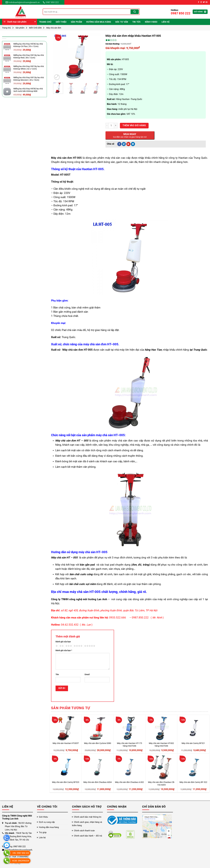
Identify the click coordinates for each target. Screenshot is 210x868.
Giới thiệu (61, 22)
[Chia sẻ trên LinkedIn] (133, 144)
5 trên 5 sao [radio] (89, 646)
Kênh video (151, 22)
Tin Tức (137, 22)
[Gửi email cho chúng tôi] (207, 2)
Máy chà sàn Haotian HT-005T (66, 743)
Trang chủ (45, 22)
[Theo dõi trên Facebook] (199, 2)
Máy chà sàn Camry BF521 (193, 743)
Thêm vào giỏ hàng (134, 125)
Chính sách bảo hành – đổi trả (88, 836)
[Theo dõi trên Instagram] (201, 2)
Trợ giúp (43, 832)
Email (87, 674)
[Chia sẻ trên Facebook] (119, 144)
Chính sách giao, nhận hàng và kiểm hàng (87, 824)
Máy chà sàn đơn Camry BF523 (66, 782)
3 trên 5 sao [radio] (68, 646)
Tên (57, 674)
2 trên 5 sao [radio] (61, 646)
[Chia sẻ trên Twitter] (124, 144)
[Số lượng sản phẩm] (111, 126)
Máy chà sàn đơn (54, 28)
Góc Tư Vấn (122, 22)
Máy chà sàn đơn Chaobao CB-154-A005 (161, 784)
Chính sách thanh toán (84, 831)
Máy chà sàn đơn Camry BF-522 (193, 782)
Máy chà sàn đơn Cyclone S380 (98, 743)
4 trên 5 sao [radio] (78, 646)
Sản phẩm (76, 22)
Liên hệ (166, 22)
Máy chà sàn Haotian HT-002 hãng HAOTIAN (161, 745)
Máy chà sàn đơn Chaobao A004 (98, 782)
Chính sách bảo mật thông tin (88, 817)
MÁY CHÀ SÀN (35, 28)
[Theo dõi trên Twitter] (204, 2)
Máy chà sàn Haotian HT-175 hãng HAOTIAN (129, 745)
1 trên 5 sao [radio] (56, 646)
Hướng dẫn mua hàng (99, 22)
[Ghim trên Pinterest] (128, 144)
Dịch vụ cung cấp (47, 822)
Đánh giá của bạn (63, 642)
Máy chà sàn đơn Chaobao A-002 (129, 782)
